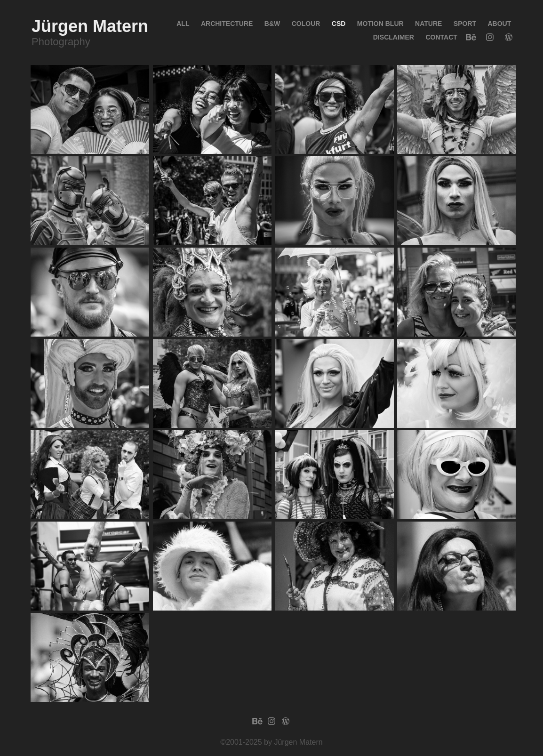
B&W (272, 24)
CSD (339, 24)
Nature (428, 24)
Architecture (227, 24)
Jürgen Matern (90, 26)
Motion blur (380, 24)
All (183, 24)
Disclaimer (394, 37)
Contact (441, 37)
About (500, 24)
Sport (465, 24)
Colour (306, 24)
